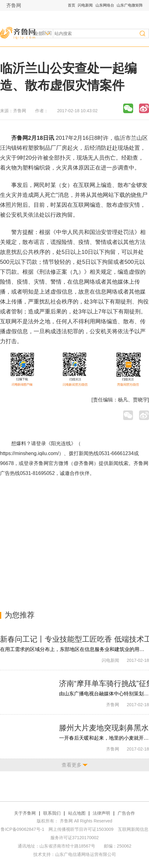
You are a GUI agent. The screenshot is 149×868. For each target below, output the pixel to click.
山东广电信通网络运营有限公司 (86, 854)
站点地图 (77, 813)
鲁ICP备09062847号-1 (22, 829)
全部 (39, 33)
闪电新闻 (85, 5)
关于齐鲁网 (25, 813)
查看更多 (72, 765)
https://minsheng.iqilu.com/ (29, 453)
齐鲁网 (14, 5)
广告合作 (126, 813)
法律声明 (101, 813)
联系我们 (52, 813)
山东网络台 (105, 5)
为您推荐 (20, 615)
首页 (72, 5)
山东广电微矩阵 (130, 5)
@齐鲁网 (84, 463)
